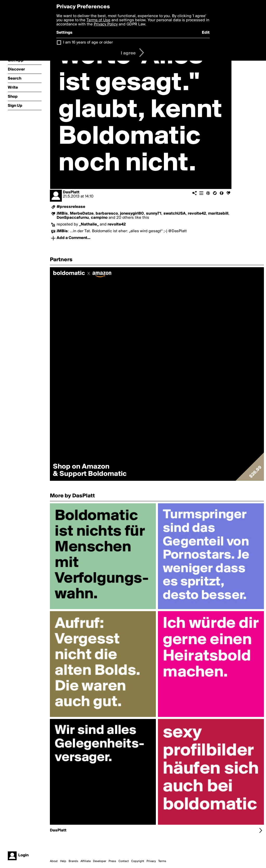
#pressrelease (71, 207)
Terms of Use (98, 20)
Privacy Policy (106, 24)
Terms (162, 861)
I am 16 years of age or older (88, 43)
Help (63, 861)
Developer (100, 861)
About (54, 861)
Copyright (138, 861)
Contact (124, 861)
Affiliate (86, 861)
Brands (73, 861)
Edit (206, 33)
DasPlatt (71, 192)
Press (112, 861)
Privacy (151, 861)
